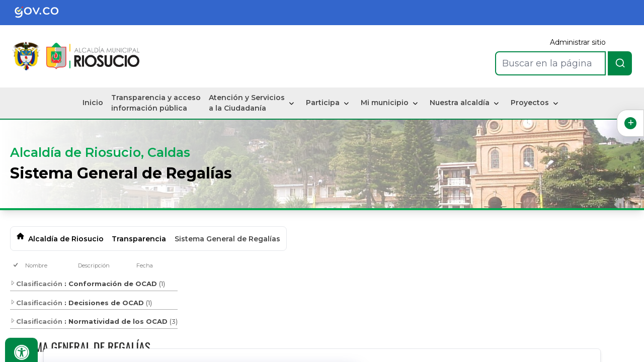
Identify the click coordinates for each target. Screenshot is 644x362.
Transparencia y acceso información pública (156, 103)
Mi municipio (385, 103)
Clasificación (36, 284)
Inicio (93, 103)
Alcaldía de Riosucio (66, 239)
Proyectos (530, 103)
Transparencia (139, 239)
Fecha (145, 265)
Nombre (36, 265)
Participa (323, 103)
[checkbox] (16, 266)
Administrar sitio (578, 42)
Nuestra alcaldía (460, 103)
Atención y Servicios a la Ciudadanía (247, 103)
